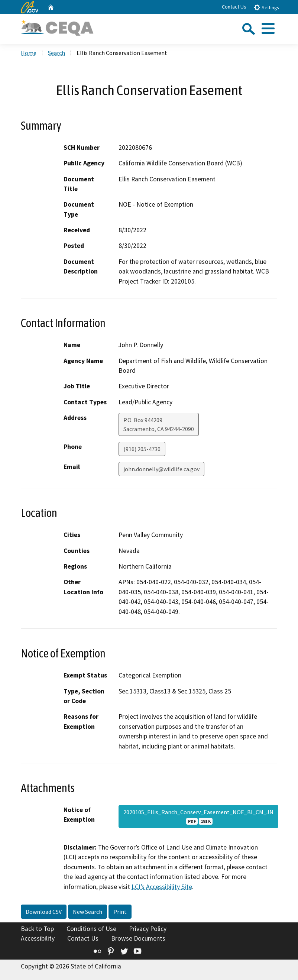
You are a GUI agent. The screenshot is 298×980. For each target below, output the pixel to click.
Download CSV (44, 912)
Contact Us (234, 7)
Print (120, 912)
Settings (266, 7)
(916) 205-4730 (142, 449)
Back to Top (37, 929)
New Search (88, 912)
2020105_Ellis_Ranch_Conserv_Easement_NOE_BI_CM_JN (198, 816)
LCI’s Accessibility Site (162, 887)
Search (56, 53)
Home (29, 53)
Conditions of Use (91, 929)
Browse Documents (138, 938)
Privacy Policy (148, 929)
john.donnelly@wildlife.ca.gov (161, 469)
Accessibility (38, 938)
